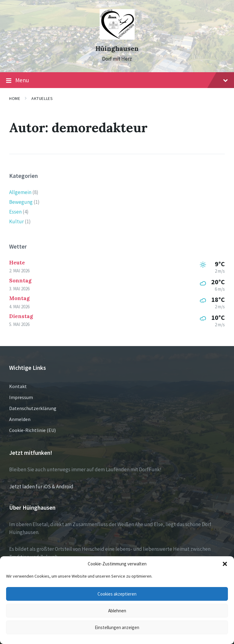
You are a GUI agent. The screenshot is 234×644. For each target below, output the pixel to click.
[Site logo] (117, 38)
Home (15, 98)
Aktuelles (42, 98)
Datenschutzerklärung (33, 408)
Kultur (16, 221)
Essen (15, 212)
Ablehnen (117, 611)
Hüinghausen (117, 49)
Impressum (21, 397)
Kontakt (18, 386)
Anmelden (20, 419)
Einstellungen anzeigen (117, 627)
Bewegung (21, 202)
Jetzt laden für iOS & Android (41, 487)
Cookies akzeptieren (117, 594)
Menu (117, 80)
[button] (225, 564)
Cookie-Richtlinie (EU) (32, 430)
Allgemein (20, 192)
